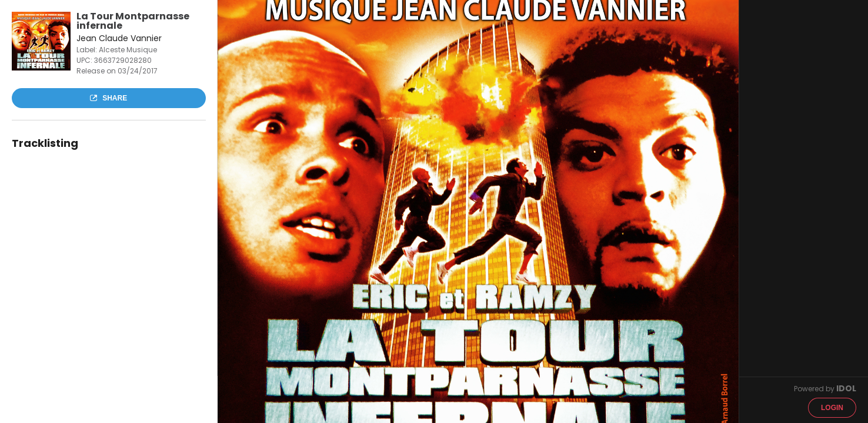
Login (832, 408)
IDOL (846, 388)
